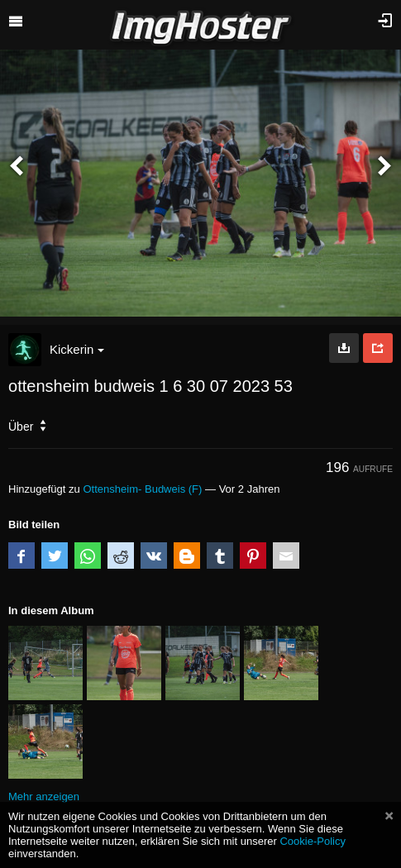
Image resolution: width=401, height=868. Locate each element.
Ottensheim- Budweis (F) (142, 489)
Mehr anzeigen (44, 796)
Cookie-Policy (313, 841)
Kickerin (77, 349)
